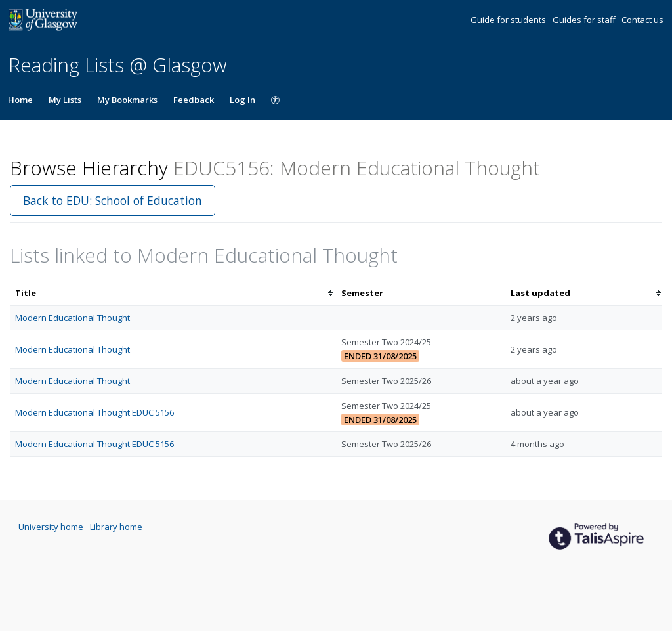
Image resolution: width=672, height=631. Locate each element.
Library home (116, 527)
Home (20, 100)
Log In (242, 100)
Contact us (642, 20)
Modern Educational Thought (73, 318)
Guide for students (509, 20)
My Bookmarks (127, 100)
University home (52, 527)
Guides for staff (585, 20)
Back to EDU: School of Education (113, 200)
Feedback (194, 100)
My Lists (65, 100)
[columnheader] (173, 293)
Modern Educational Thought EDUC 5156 (94, 412)
